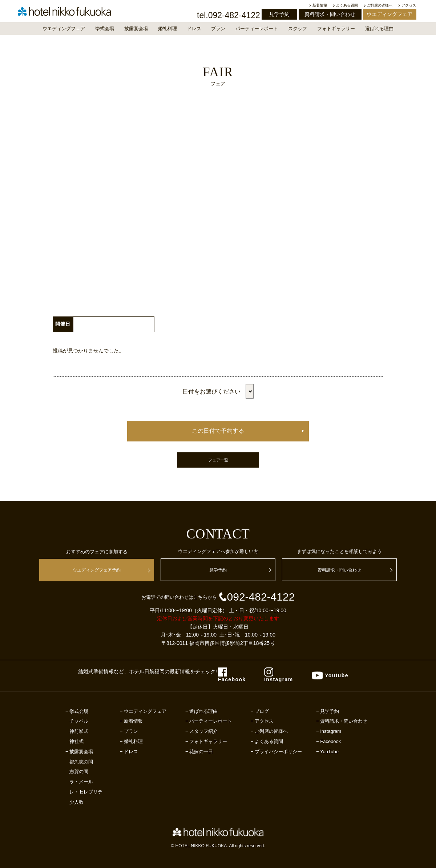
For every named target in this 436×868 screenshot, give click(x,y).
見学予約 (279, 14)
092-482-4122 (257, 597)
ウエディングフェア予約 (97, 570)
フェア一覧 (218, 460)
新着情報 (320, 5)
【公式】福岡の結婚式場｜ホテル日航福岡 (71, 14)
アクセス (409, 5)
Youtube (337, 675)
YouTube (329, 752)
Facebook (330, 741)
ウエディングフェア (389, 14)
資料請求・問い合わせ (330, 14)
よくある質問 (347, 5)
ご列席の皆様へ (380, 5)
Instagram (331, 731)
